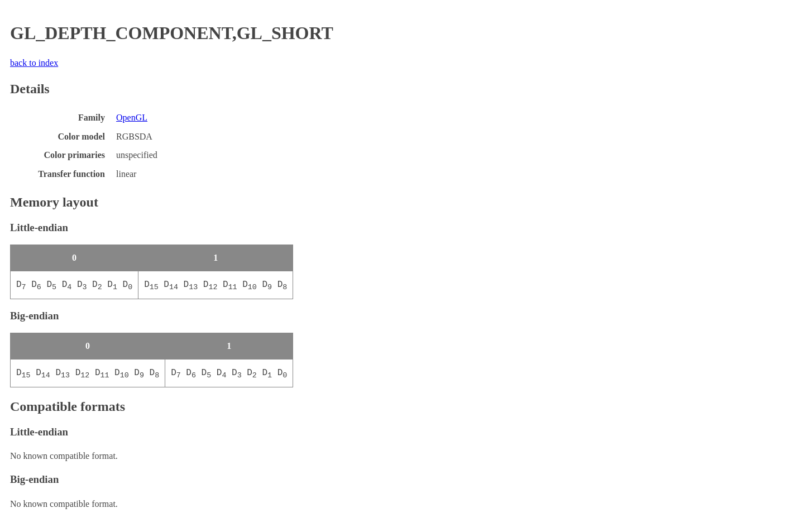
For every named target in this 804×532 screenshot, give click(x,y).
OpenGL (132, 118)
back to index (34, 63)
